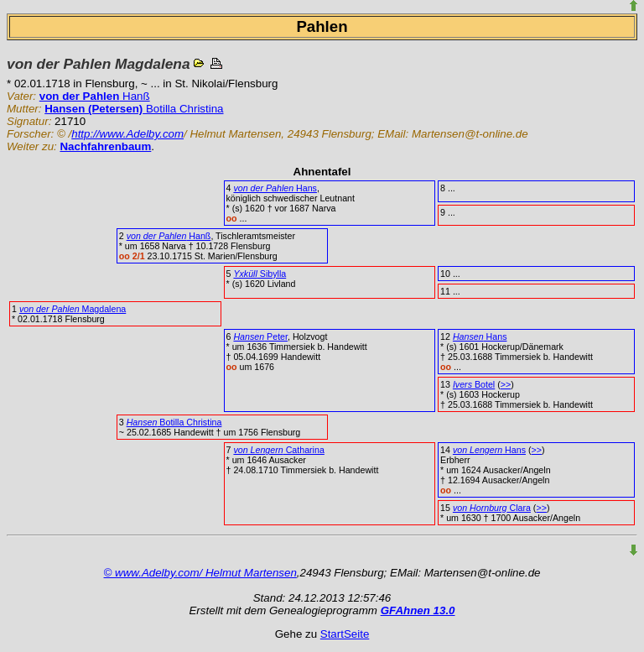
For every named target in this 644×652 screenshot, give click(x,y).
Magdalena (73, 309)
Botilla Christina (134, 109)
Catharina (278, 450)
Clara (492, 508)
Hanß (95, 96)
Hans (275, 188)
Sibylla (260, 274)
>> (506, 384)
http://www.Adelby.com (127, 134)
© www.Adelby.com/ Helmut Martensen (200, 573)
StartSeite (345, 634)
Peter (260, 336)
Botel (474, 384)
